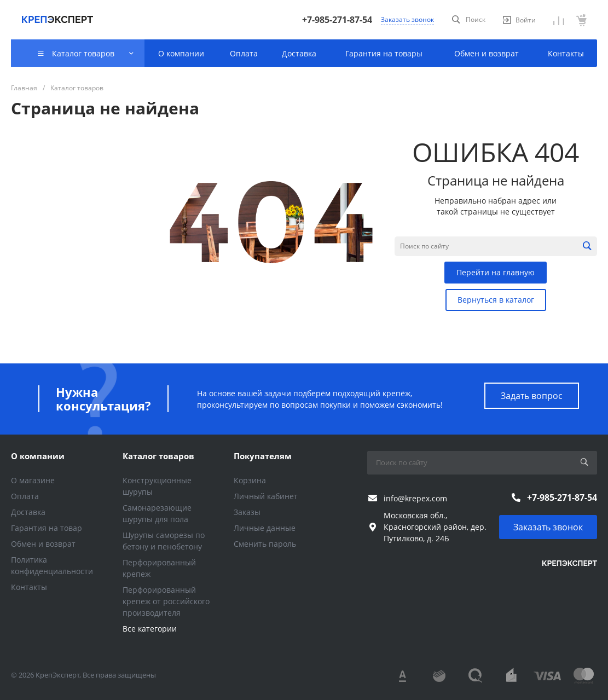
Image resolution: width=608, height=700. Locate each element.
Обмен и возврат (43, 544)
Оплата (25, 496)
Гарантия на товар (47, 528)
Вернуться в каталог (496, 300)
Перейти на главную (496, 272)
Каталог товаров (158, 456)
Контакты (29, 587)
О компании (38, 456)
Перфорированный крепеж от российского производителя (166, 601)
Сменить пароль (265, 544)
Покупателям (263, 456)
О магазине (33, 480)
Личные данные (265, 528)
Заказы (247, 512)
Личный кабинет (266, 496)
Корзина (250, 480)
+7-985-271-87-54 (337, 20)
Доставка (28, 512)
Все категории (150, 629)
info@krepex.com (415, 498)
